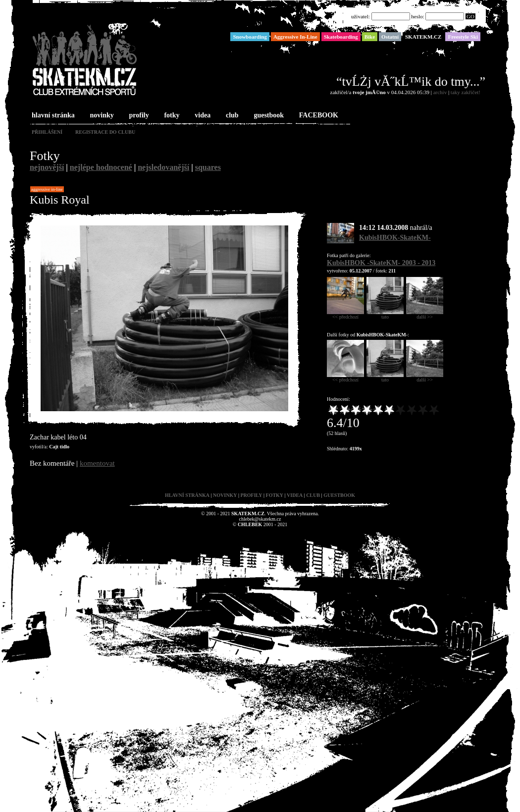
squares (208, 167)
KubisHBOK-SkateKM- (395, 238)
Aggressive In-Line (47, 189)
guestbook (268, 116)
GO (470, 16)
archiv (440, 92)
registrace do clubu (105, 132)
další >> (425, 315)
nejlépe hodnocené (101, 167)
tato (385, 315)
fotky (171, 116)
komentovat (97, 463)
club (231, 116)
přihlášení (47, 132)
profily (138, 116)
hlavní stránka (52, 116)
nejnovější (47, 167)
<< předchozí (345, 315)
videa (202, 116)
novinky (101, 116)
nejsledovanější (163, 167)
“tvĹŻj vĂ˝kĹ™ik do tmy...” (411, 81)
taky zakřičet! (466, 92)
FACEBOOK (318, 116)
